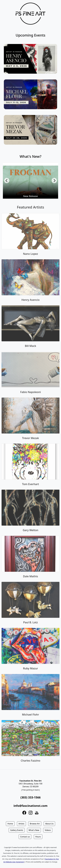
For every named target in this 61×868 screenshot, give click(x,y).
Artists (21, 824)
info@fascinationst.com (30, 806)
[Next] (54, 181)
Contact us (25, 837)
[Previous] (7, 181)
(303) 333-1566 (30, 797)
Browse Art (35, 824)
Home (10, 824)
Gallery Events (17, 830)
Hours (38, 837)
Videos (48, 830)
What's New (34, 830)
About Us (49, 824)
